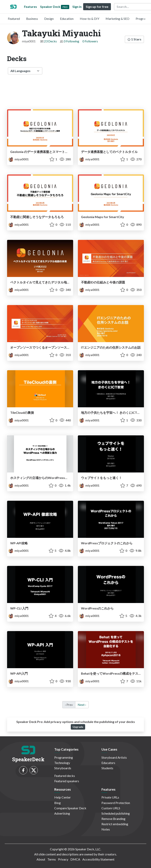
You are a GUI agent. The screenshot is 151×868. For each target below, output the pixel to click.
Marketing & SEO (117, 19)
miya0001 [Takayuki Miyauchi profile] (19, 159)
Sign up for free (97, 7)
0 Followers (90, 41)
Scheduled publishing (116, 813)
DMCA (75, 859)
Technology (62, 763)
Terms (52, 859)
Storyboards (63, 768)
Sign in (77, 7)
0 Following (71, 41)
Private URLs (110, 797)
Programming (64, 757)
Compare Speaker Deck (70, 808)
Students (107, 768)
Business (32, 19)
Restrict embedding (115, 824)
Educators (108, 763)
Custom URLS (111, 808)
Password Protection (116, 803)
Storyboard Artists (114, 757)
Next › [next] (82, 705)
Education (67, 19)
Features (30, 7)
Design (49, 19)
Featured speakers (67, 781)
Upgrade (78, 727)
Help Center (63, 797)
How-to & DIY (90, 19)
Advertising (62, 813)
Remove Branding (113, 819)
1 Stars (134, 39)
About (41, 859)
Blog (58, 803)
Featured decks (65, 776)
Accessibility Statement (98, 859)
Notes (106, 829)
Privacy (63, 859)
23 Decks (50, 41)
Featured (14, 19)
